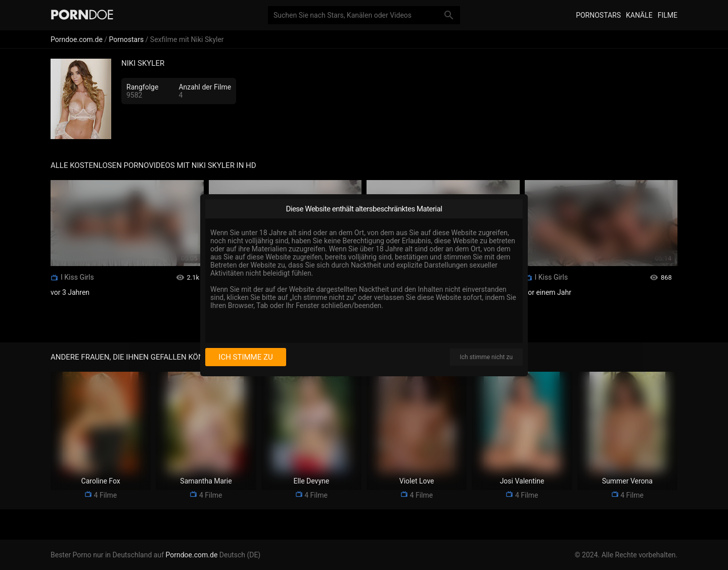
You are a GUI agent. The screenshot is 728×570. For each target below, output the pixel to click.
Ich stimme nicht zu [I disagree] (486, 357)
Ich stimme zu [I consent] (245, 357)
